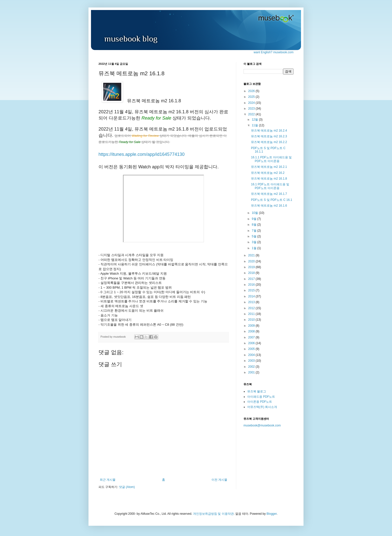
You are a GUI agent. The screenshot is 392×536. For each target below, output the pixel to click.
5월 (254, 236)
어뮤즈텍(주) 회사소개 (262, 407)
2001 (252, 372)
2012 (252, 308)
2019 (252, 267)
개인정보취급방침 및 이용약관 (213, 514)
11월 (255, 125)
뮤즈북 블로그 (257, 391)
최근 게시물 (108, 480)
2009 (252, 326)
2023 (252, 109)
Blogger (272, 514)
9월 (254, 219)
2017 (252, 279)
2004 (252, 355)
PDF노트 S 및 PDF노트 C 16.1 (272, 200)
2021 (252, 255)
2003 (252, 361)
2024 (252, 103)
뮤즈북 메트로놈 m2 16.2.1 (269, 167)
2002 (252, 367)
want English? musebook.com (274, 52)
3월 (254, 242)
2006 (252, 343)
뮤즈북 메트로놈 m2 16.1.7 (269, 194)
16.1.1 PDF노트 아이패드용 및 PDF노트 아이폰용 (271, 159)
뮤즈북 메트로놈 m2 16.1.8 (269, 179)
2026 (252, 91)
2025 (252, 97)
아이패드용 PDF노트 (261, 397)
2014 (252, 296)
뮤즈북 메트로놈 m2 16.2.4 (269, 131)
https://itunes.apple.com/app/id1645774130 (141, 154)
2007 (252, 337)
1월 (254, 248)
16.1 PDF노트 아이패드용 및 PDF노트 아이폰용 (270, 186)
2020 (252, 261)
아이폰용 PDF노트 (260, 402)
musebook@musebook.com (262, 425)
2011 (252, 314)
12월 (255, 120)
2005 (252, 349)
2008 (252, 331)
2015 (252, 290)
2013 (252, 302)
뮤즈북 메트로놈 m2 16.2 (268, 173)
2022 (252, 114)
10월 (255, 213)
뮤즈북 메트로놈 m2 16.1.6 (269, 206)
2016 (252, 285)
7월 (254, 231)
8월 (254, 225)
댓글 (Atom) (127, 487)
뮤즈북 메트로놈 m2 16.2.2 (269, 142)
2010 (252, 320)
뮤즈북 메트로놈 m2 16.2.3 (269, 136)
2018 (252, 273)
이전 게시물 (219, 480)
